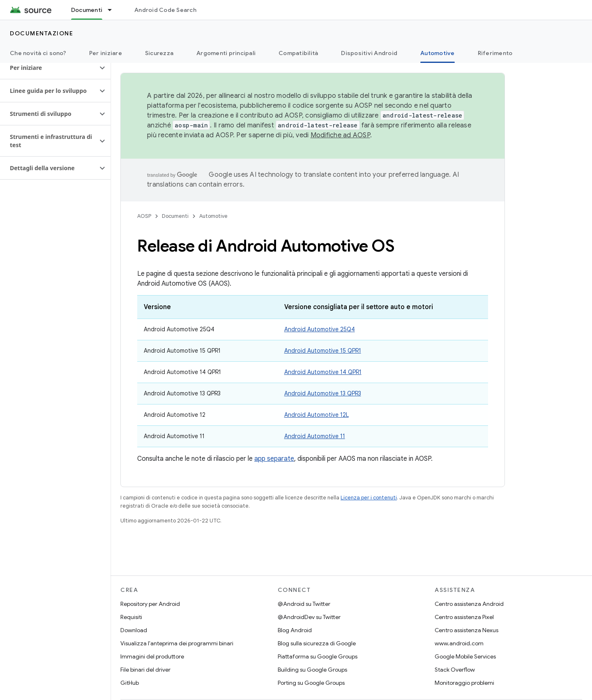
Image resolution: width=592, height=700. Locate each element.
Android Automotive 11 (315, 436)
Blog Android (295, 630)
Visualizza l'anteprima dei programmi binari (177, 643)
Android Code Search (165, 10)
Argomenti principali (226, 53)
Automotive (213, 216)
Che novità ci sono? (38, 53)
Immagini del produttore (152, 656)
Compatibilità (298, 53)
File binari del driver (145, 670)
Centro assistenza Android (469, 604)
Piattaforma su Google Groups (318, 656)
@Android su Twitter (304, 604)
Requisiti (131, 617)
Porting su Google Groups (311, 683)
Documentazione (41, 33)
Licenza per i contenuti (369, 498)
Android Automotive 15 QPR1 (323, 351)
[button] (49, 68)
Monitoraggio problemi (464, 683)
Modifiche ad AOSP (340, 135)
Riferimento (495, 53)
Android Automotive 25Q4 (320, 329)
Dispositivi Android (369, 53)
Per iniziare (106, 53)
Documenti (175, 216)
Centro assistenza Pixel (464, 617)
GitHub (130, 683)
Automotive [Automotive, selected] (438, 53)
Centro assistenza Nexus (466, 630)
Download (134, 630)
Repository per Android (150, 604)
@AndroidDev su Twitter (309, 617)
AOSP (144, 216)
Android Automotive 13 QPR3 (323, 393)
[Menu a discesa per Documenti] (113, 10)
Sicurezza (159, 53)
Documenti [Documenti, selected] (87, 10)
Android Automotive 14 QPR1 (323, 372)
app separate (274, 459)
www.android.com (459, 643)
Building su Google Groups (312, 670)
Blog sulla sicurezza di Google (317, 643)
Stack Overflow (455, 670)
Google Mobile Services (465, 656)
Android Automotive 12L (317, 415)
